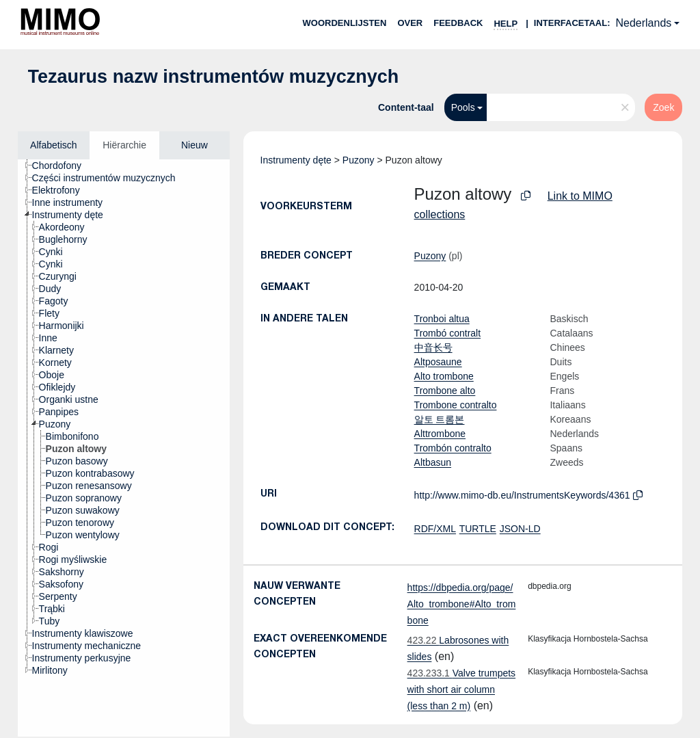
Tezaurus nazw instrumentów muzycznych (214, 77)
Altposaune (438, 362)
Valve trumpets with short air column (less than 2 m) (462, 689)
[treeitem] (63, 166)
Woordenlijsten (345, 23)
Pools (463, 107)
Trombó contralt (448, 333)
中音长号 (433, 347)
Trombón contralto (453, 448)
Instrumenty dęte (296, 160)
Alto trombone (444, 376)
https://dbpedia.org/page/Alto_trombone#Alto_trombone (462, 604)
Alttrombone (440, 434)
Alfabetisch (53, 145)
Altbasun (433, 462)
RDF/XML (435, 529)
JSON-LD (520, 529)
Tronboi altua (442, 319)
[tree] (124, 448)
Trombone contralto (456, 405)
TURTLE (478, 529)
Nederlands (643, 23)
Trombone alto (445, 391)
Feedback (458, 23)
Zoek (663, 107)
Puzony (359, 160)
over (410, 23)
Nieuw (194, 145)
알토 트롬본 (440, 419)
